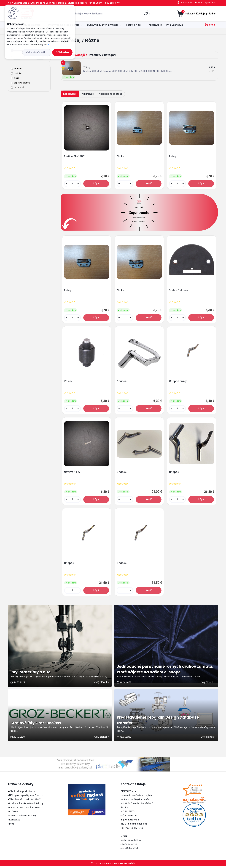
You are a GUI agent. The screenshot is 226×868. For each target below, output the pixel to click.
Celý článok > (102, 684)
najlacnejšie (70, 94)
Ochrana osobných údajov (25, 809)
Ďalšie (209, 25)
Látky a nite (133, 25)
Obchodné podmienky (22, 793)
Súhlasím (62, 52)
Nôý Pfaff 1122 (72, 473)
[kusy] (73, 184)
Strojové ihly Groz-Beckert (36, 725)
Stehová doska (179, 291)
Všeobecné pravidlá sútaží (25, 801)
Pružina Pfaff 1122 (74, 156)
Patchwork (155, 25)
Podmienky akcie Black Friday (26, 805)
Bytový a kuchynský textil (103, 25)
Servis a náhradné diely (23, 817)
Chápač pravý (178, 382)
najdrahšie (88, 94)
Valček (68, 382)
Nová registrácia (207, 3)
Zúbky (120, 156)
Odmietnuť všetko (37, 52)
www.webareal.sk (124, 865)
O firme (14, 813)
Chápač (122, 382)
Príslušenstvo (175, 25)
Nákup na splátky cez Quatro (26, 797)
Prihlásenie (186, 3)
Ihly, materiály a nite (31, 674)
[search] (146, 15)
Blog (12, 825)
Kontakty (15, 821)
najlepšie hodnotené (111, 94)
